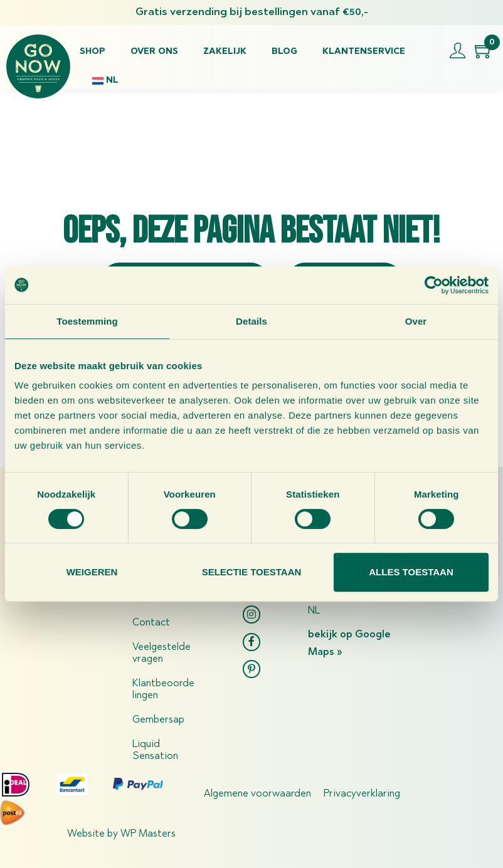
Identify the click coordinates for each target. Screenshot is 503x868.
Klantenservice (364, 52)
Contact (151, 623)
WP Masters (148, 834)
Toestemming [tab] (87, 321)
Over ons (154, 52)
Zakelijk (225, 52)
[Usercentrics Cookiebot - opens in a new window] (434, 285)
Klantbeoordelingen (163, 690)
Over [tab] (416, 321)
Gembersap (158, 720)
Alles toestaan (411, 572)
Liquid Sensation (155, 750)
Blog (284, 52)
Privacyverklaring (362, 794)
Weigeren (92, 572)
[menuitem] (105, 81)
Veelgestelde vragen (161, 653)
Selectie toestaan (252, 572)
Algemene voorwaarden (257, 794)
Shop (93, 52)
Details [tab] (251, 321)
